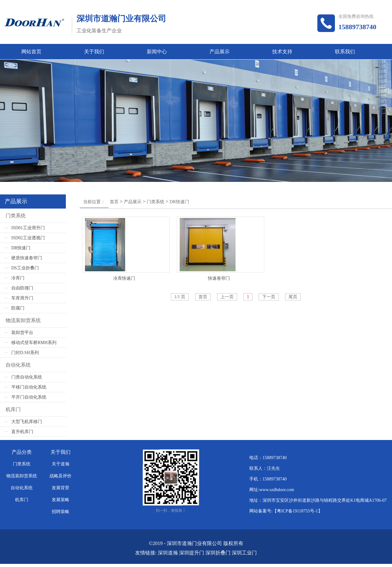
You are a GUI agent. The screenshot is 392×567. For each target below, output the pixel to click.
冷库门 (18, 278)
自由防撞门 (22, 288)
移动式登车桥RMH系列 (34, 343)
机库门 (13, 409)
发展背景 (61, 488)
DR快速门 (179, 202)
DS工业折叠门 (25, 268)
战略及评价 (61, 476)
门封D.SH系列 (25, 353)
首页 (114, 202)
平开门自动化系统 (29, 397)
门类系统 (156, 202)
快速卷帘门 (219, 278)
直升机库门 (22, 432)
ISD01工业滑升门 (28, 228)
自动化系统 (18, 365)
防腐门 (18, 308)
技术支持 (282, 52)
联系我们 (345, 52)
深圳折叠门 (218, 553)
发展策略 (61, 500)
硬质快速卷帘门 (27, 258)
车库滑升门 (22, 298)
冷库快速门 (124, 278)
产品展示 (220, 52)
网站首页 (31, 52)
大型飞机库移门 (27, 422)
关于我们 (94, 52)
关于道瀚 (61, 464)
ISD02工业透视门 (28, 238)
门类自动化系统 (27, 377)
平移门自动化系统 (29, 387)
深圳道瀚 (168, 553)
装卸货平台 (22, 333)
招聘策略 (61, 512)
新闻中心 (157, 52)
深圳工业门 (244, 553)
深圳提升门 (192, 553)
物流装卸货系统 (23, 320)
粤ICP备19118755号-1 (297, 511)
